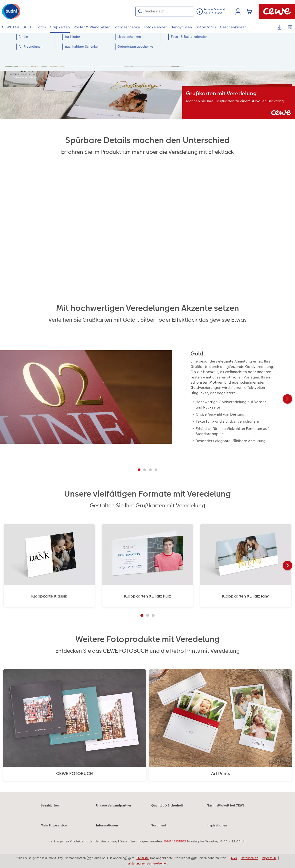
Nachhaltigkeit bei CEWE (226, 805)
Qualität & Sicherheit (167, 805)
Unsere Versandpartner (114, 805)
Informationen (107, 825)
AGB (234, 858)
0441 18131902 (175, 841)
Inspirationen (217, 825)
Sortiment (159, 825)
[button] (238, 12)
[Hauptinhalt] (147, 419)
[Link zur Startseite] (48, 11)
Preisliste (143, 858)
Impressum (269, 858)
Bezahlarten (50, 805)
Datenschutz (249, 858)
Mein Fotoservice (54, 825)
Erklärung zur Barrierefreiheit (148, 863)
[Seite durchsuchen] (165, 11)
